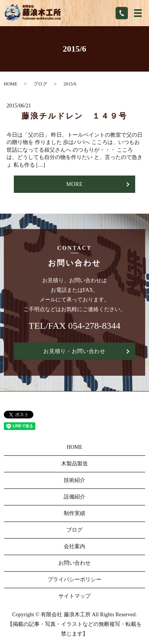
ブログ (40, 84)
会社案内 (74, 546)
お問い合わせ (74, 563)
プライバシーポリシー (74, 580)
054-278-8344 (94, 326)
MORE (74, 184)
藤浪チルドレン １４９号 (74, 116)
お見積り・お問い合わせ (74, 351)
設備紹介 (74, 497)
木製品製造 (74, 464)
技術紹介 (74, 480)
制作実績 (74, 513)
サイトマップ (74, 596)
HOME (11, 84)
